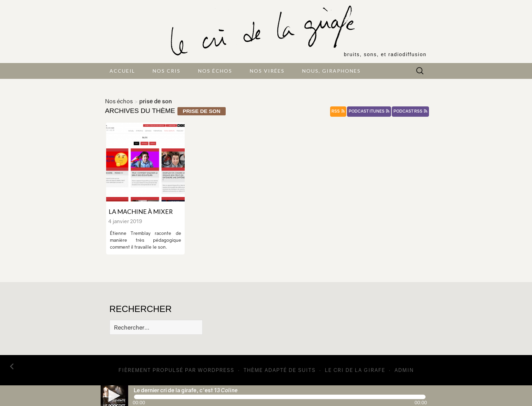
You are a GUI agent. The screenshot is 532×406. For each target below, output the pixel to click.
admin (404, 370)
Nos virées (267, 71)
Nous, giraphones (331, 71)
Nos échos (215, 71)
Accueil (122, 71)
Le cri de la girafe (355, 370)
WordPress (216, 370)
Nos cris (167, 71)
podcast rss (410, 111)
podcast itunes (369, 111)
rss (338, 111)
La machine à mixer (141, 211)
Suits (307, 370)
